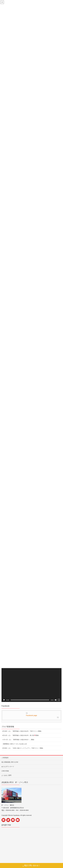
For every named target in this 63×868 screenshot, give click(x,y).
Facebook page (31, 715)
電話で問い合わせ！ (32, 866)
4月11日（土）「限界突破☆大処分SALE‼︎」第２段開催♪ (21, 735)
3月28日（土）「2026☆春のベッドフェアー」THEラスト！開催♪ (23, 748)
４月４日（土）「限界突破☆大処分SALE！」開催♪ (18, 740)
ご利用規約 (5, 758)
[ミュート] (56, 700)
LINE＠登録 (5, 771)
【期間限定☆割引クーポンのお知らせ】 (15, 744)
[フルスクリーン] (59, 700)
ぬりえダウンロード (8, 766)
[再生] (4, 700)
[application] (31, 685)
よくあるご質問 (6, 775)
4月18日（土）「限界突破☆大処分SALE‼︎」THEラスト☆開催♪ (22, 731)
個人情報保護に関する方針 (10, 762)
